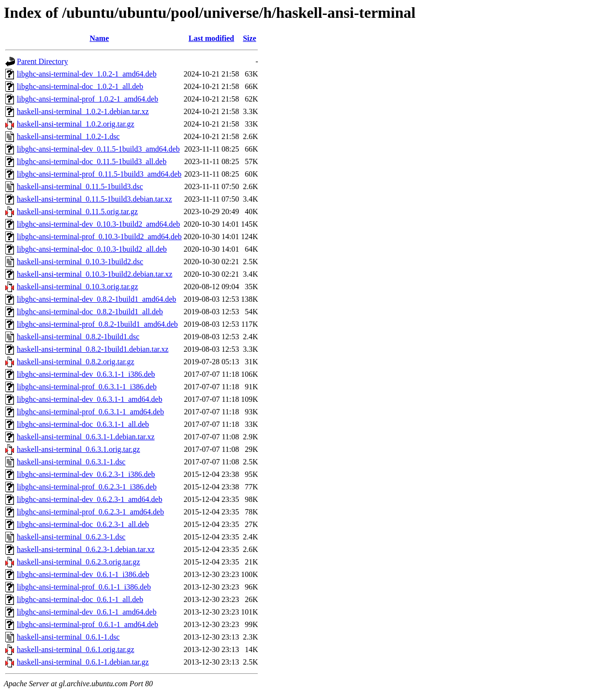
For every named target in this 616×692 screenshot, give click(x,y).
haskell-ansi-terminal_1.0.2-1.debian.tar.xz (83, 111)
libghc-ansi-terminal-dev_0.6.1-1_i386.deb (83, 574)
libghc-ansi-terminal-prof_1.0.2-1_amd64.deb (88, 99)
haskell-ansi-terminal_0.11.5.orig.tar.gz (77, 211)
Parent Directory (42, 61)
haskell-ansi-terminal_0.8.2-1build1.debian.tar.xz (93, 349)
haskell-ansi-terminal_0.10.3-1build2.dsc (80, 262)
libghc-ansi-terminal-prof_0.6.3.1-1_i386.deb (87, 387)
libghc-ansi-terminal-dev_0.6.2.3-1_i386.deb (86, 474)
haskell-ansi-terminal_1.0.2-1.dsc (68, 136)
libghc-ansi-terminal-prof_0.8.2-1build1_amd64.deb (97, 324)
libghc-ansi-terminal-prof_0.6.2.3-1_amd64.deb (90, 512)
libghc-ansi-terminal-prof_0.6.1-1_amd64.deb (88, 624)
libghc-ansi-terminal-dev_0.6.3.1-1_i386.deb (86, 374)
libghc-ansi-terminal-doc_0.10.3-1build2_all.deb (92, 249)
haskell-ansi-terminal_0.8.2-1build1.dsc (78, 337)
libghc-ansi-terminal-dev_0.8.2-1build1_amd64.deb (96, 299)
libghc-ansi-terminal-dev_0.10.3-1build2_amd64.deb (98, 224)
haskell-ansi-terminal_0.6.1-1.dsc (68, 637)
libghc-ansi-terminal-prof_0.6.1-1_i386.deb (84, 587)
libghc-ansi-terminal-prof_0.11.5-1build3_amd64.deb (99, 174)
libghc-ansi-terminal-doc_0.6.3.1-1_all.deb (83, 424)
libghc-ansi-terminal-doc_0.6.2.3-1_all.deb (83, 524)
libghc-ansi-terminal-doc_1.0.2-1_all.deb (80, 86)
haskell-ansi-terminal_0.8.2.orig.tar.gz (76, 362)
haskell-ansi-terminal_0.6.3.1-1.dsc (71, 462)
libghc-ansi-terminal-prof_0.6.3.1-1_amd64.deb (90, 412)
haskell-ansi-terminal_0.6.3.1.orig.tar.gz (78, 449)
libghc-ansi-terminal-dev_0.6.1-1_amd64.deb (87, 612)
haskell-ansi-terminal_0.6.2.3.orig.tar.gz (78, 562)
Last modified (212, 38)
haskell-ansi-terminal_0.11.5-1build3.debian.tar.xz (94, 199)
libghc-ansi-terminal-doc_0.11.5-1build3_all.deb (92, 161)
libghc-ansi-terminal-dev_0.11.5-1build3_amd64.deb (98, 149)
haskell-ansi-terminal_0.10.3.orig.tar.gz (77, 287)
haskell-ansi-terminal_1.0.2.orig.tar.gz (76, 124)
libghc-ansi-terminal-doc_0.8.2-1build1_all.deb (90, 312)
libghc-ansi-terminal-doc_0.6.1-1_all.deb (80, 599)
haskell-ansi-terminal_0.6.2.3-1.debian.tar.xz (86, 549)
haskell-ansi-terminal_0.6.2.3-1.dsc (71, 537)
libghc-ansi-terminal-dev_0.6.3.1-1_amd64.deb (90, 399)
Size (250, 38)
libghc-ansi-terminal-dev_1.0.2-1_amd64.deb (87, 74)
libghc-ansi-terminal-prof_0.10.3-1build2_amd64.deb (99, 237)
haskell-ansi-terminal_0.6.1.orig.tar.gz (76, 649)
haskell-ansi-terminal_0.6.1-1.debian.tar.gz (83, 662)
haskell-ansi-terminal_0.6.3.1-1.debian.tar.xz (86, 437)
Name (99, 38)
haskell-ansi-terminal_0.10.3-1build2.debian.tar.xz (95, 274)
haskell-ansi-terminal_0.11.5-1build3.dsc (80, 186)
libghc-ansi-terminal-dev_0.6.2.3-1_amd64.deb (90, 499)
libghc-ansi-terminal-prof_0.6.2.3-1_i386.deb (87, 487)
